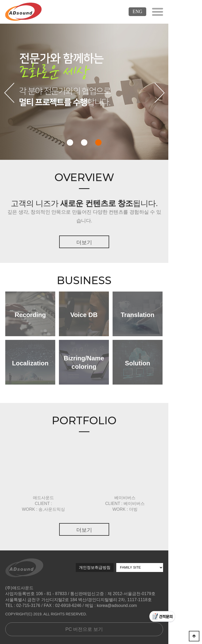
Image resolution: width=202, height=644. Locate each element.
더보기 (84, 242)
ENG (137, 12)
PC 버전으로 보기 (84, 629)
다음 (159, 92)
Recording (30, 315)
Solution (138, 363)
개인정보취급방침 (95, 567)
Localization (30, 363)
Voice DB (84, 315)
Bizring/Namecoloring (84, 362)
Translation (138, 315)
